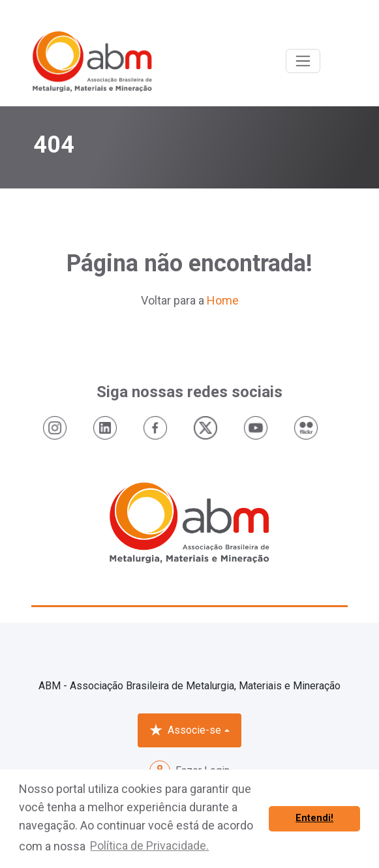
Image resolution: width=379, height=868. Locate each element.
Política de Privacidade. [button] (149, 846)
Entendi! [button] (314, 818)
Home (223, 300)
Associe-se (185, 730)
